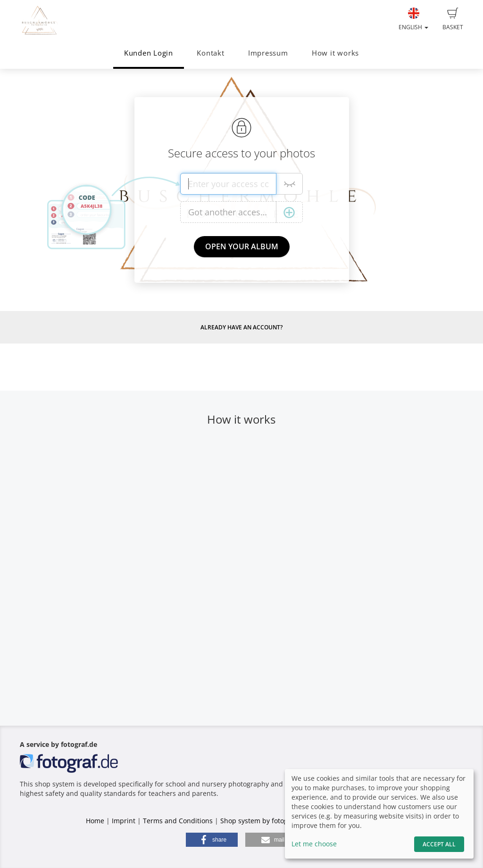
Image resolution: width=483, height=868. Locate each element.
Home (95, 821)
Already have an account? (241, 327)
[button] (212, 840)
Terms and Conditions (178, 821)
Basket (453, 19)
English (413, 19)
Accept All (439, 844)
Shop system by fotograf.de (263, 821)
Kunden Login (149, 53)
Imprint (124, 821)
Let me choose (314, 844)
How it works (335, 53)
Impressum (268, 53)
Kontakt (210, 53)
